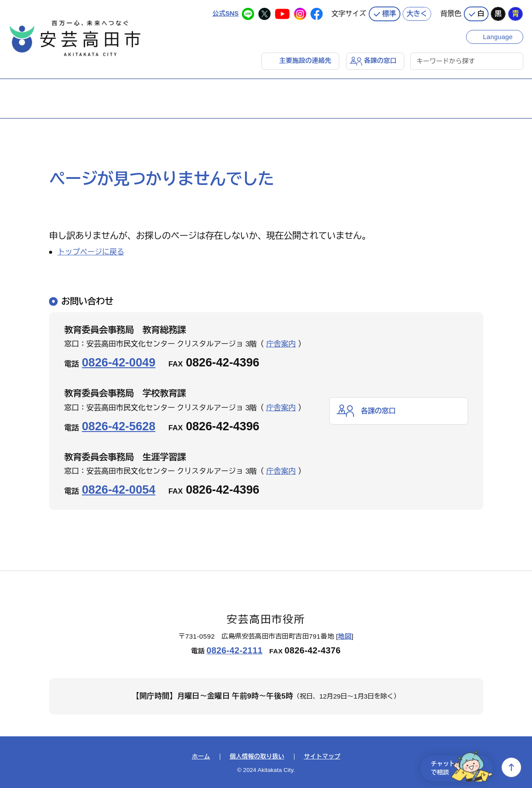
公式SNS (225, 13)
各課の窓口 (380, 61)
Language (498, 36)
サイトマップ (322, 757)
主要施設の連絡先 (305, 61)
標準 (389, 13)
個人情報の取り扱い (257, 757)
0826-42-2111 (234, 650)
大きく (417, 13)
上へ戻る (511, 767)
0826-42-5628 (119, 426)
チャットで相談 (459, 767)
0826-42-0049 (119, 362)
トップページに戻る (91, 252)
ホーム (201, 757)
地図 (345, 636)
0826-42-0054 (119, 490)
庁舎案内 (281, 344)
